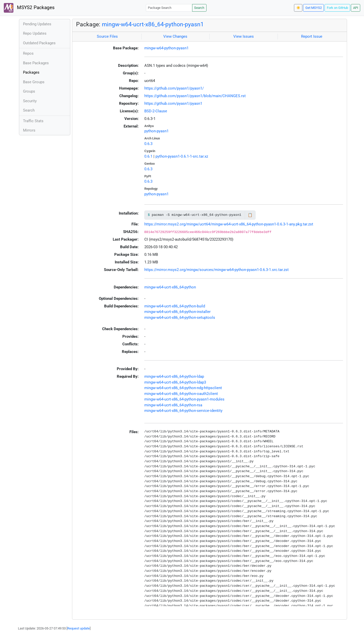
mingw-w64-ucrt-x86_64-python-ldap (174, 376)
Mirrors (29, 130)
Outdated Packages (39, 43)
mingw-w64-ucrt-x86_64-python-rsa (173, 405)
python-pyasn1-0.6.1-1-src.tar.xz (182, 156)
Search (199, 8)
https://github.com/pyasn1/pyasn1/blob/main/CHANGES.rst (195, 96)
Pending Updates (37, 24)
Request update (78, 628)
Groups (29, 91)
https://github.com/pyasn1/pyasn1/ (174, 88)
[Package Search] (169, 8)
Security (30, 101)
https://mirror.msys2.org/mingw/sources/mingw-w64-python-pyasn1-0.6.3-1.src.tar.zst (217, 270)
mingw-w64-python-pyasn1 (166, 48)
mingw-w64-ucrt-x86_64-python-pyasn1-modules (184, 399)
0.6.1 (148, 156)
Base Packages (36, 63)
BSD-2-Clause (156, 111)
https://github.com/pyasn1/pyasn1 (173, 103)
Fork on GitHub (337, 8)
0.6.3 (148, 144)
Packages (31, 72)
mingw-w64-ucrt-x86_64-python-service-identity (183, 411)
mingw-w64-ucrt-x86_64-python (170, 287)
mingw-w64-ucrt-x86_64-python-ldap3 (175, 382)
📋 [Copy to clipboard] (250, 215)
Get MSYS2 (314, 8)
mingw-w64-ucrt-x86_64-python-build (175, 306)
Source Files (107, 36)
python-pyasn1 (156, 131)
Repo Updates (35, 33)
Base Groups (34, 82)
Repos (28, 53)
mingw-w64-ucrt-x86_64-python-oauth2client (181, 394)
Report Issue (312, 36)
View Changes (175, 36)
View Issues (244, 36)
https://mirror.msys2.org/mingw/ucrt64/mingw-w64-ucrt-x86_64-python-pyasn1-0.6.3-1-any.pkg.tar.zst (229, 224)
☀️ (298, 8)
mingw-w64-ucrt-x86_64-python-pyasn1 (153, 24)
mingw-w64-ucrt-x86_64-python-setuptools (180, 318)
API (356, 8)
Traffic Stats (33, 121)
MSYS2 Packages (29, 8)
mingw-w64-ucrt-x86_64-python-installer (177, 312)
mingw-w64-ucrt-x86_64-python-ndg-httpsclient (183, 388)
